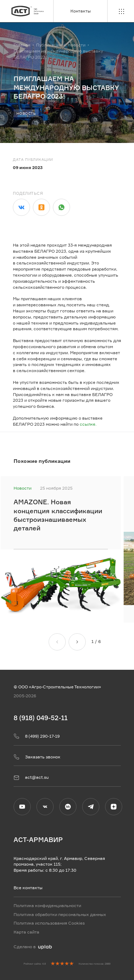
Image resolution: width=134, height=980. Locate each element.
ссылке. (88, 430)
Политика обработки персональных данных (60, 914)
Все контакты (28, 888)
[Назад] (57, 642)
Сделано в (33, 947)
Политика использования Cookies (49, 923)
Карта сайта (26, 932)
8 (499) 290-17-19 (37, 736)
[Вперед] (77, 642)
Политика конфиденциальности (47, 905)
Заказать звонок (37, 757)
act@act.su (31, 778)
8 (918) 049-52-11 (41, 718)
